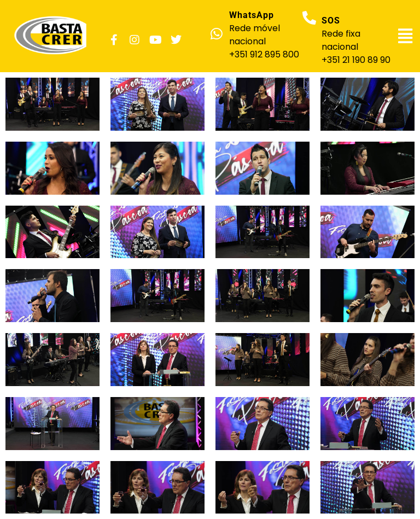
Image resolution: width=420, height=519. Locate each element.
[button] (405, 36)
